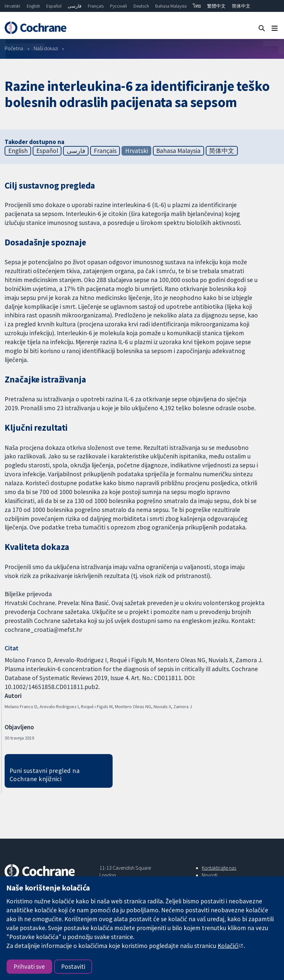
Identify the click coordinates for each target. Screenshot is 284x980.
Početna (14, 48)
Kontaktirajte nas (219, 868)
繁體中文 (216, 6)
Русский (118, 6)
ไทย (197, 6)
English (33, 6)
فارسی (75, 6)
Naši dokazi (46, 48)
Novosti (210, 875)
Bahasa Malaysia (171, 6)
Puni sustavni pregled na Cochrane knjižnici (45, 775)
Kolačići (228, 946)
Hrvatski (12, 6)
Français (96, 6)
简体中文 (241, 6)
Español (54, 6)
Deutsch (141, 6)
